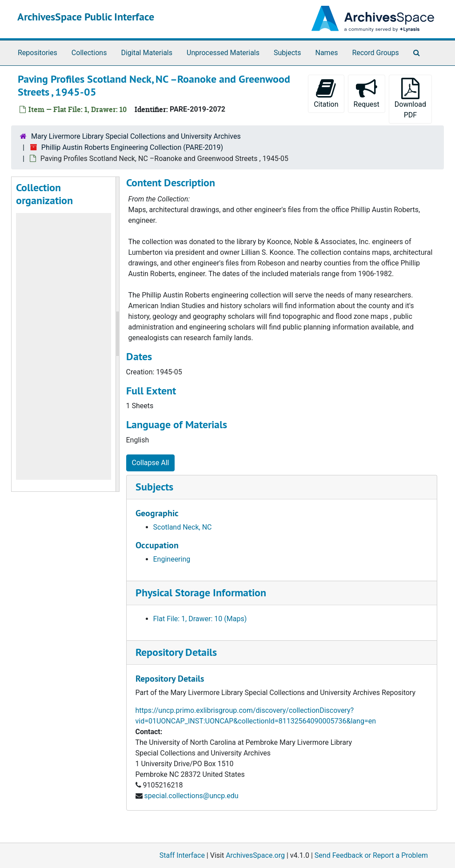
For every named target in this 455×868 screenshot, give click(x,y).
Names (327, 53)
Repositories (38, 53)
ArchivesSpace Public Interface (86, 17)
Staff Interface (182, 855)
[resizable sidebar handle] (117, 334)
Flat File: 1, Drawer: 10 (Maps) (200, 619)
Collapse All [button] (151, 463)
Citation (326, 93)
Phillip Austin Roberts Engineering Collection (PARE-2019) (132, 147)
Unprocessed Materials (223, 53)
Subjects (287, 53)
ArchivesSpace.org (255, 855)
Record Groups (375, 53)
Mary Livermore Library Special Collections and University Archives (136, 136)
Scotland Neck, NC (183, 527)
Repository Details (176, 652)
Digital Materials (147, 53)
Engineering (172, 559)
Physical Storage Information (201, 593)
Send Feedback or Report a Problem (371, 855)
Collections (89, 53)
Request (367, 93)
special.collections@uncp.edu (191, 796)
